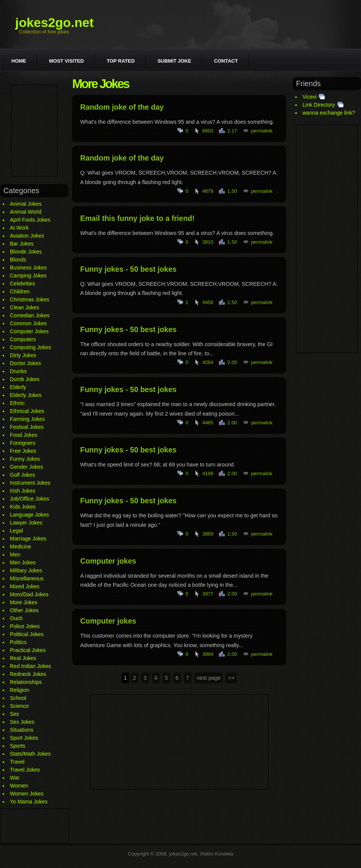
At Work (19, 228)
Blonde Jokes (26, 252)
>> (231, 678)
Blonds (18, 260)
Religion (20, 690)
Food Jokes (24, 435)
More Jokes (24, 602)
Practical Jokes (28, 650)
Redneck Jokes (28, 674)
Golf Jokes (22, 475)
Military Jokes (26, 570)
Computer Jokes (29, 331)
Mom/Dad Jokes (29, 594)
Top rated (121, 61)
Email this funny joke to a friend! (137, 218)
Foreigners (23, 443)
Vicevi (310, 97)
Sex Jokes (22, 722)
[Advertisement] (34, 131)
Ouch (16, 618)
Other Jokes (24, 610)
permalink (262, 131)
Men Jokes (23, 562)
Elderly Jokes (26, 395)
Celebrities (22, 284)
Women (19, 786)
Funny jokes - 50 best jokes (128, 269)
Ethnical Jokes (27, 411)
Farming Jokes (27, 419)
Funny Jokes (25, 459)
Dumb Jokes (25, 379)
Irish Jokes (23, 491)
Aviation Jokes (27, 236)
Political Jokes (27, 634)
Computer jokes (108, 561)
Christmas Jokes (29, 299)
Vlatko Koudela (216, 854)
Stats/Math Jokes (30, 754)
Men (15, 555)
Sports (17, 746)
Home (19, 61)
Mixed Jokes (25, 586)
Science (19, 706)
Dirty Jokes (23, 355)
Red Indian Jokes (30, 666)
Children (20, 291)
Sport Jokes (24, 738)
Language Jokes (29, 515)
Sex (14, 714)
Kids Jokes (23, 507)
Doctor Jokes (25, 363)
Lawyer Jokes (26, 523)
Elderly (18, 387)
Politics (18, 642)
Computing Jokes (30, 347)
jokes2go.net (55, 22)
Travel (17, 762)
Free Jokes (23, 451)
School (18, 698)
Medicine (21, 547)
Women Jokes (27, 794)
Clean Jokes (25, 307)
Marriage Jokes (28, 539)
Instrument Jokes (30, 483)
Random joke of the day (122, 107)
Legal (16, 531)
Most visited (66, 61)
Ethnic (17, 403)
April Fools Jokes (30, 220)
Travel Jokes (25, 770)
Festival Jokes (27, 427)
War (15, 778)
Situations (21, 730)
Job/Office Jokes (29, 499)
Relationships (26, 682)
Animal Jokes (26, 204)
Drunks (18, 371)
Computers (23, 339)
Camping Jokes (28, 276)
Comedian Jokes (30, 315)
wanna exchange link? (329, 113)
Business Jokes (28, 268)
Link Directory (319, 105)
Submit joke (174, 61)
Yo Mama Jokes (29, 802)
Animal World (26, 212)
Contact (226, 61)
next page (209, 678)
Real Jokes (23, 658)
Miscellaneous (27, 578)
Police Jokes (25, 626)
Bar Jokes (22, 244)
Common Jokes (28, 323)
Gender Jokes (26, 467)
